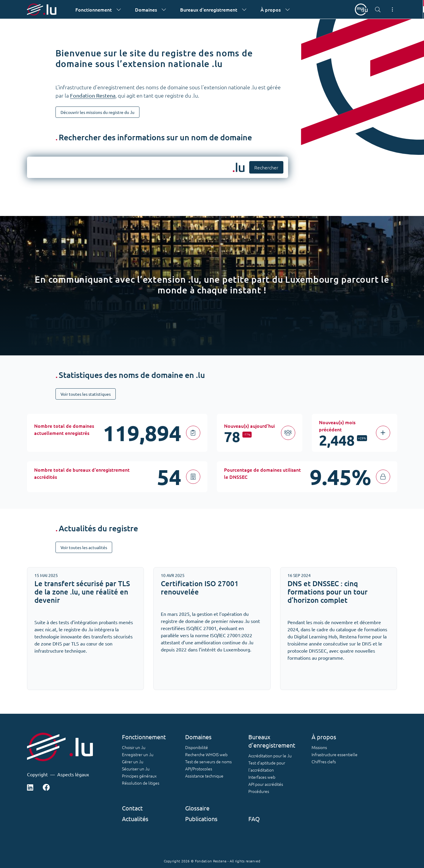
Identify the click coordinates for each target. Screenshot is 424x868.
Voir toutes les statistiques (86, 394)
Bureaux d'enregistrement (272, 741)
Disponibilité (197, 747)
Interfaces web (262, 777)
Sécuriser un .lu (136, 769)
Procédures (259, 791)
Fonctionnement (144, 737)
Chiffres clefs (324, 762)
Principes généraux (139, 776)
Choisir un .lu (134, 747)
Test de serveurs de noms (208, 762)
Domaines (198, 737)
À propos (324, 737)
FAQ (254, 819)
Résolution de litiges (141, 783)
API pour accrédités (266, 784)
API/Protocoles (199, 769)
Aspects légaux (73, 774)
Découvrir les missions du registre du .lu (97, 112)
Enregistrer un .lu (138, 754)
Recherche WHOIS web (206, 754)
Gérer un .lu (133, 762)
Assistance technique (204, 776)
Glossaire (197, 808)
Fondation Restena (93, 95)
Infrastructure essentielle (335, 754)
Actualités (135, 819)
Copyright (37, 774)
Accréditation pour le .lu (270, 756)
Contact (132, 808)
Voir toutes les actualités (84, 547)
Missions (319, 747)
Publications (201, 819)
